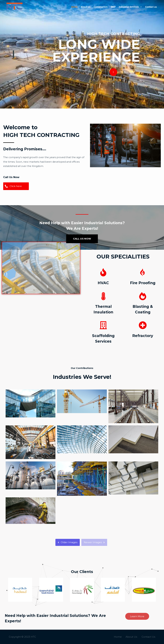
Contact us (151, 7)
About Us (131, 637)
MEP (113, 7)
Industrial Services (130, 7)
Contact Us (148, 637)
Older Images (68, 542)
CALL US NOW (82, 239)
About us (86, 7)
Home (74, 7)
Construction (101, 7)
